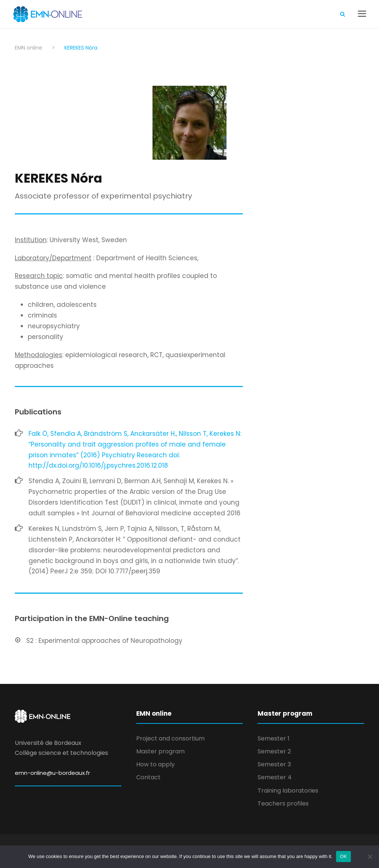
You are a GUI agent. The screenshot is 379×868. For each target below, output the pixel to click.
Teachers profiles (283, 803)
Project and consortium (170, 738)
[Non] (370, 857)
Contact (148, 777)
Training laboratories (288, 791)
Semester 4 (275, 777)
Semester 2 (274, 751)
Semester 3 (274, 764)
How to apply (155, 764)
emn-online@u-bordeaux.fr (52, 773)
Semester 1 (274, 738)
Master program (160, 751)
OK (343, 856)
